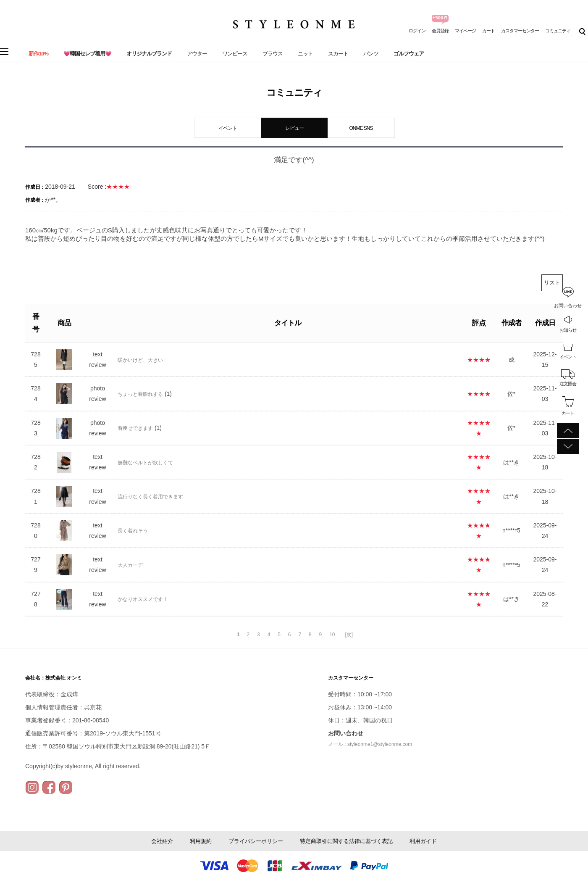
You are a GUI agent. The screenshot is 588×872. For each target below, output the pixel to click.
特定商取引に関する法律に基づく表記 (346, 841)
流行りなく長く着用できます (150, 497)
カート (488, 31)
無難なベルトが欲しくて (145, 463)
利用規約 (201, 841)
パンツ (371, 54)
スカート (338, 54)
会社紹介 (162, 841)
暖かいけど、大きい (140, 360)
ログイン (417, 31)
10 (332, 635)
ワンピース (235, 54)
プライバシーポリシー (256, 841)
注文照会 (568, 384)
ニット (305, 54)
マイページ (465, 31)
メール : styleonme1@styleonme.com (370, 744)
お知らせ (568, 330)
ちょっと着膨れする (140, 394)
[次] (349, 635)
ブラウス (273, 54)
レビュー (294, 128)
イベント (568, 357)
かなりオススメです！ (143, 599)
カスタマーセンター (520, 31)
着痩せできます (135, 428)
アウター (197, 54)
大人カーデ (130, 565)
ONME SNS (361, 128)
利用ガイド (423, 841)
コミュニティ (558, 31)
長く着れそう (133, 531)
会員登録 (440, 31)
